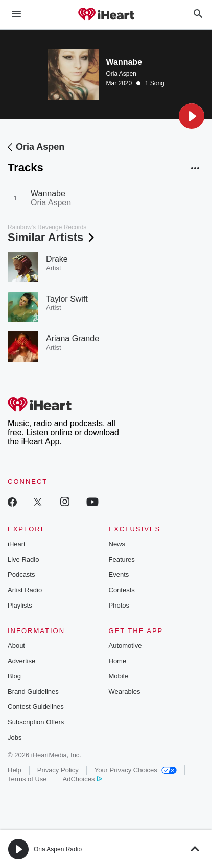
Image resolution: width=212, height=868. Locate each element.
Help (15, 770)
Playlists (20, 605)
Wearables (125, 691)
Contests (122, 590)
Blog (14, 676)
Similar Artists (52, 237)
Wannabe (48, 193)
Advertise (21, 661)
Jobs (15, 737)
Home (118, 661)
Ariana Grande (73, 339)
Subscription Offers (36, 722)
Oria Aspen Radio (58, 849)
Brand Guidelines (33, 691)
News (117, 544)
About (16, 646)
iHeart (17, 544)
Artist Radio (25, 590)
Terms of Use (27, 779)
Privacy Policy (58, 770)
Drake (57, 259)
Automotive (125, 646)
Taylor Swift (67, 299)
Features (122, 559)
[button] (192, 116)
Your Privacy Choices (136, 770)
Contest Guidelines (36, 707)
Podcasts (21, 575)
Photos (119, 605)
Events (119, 575)
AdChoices (83, 779)
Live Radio (23, 559)
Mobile (119, 676)
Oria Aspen (121, 74)
